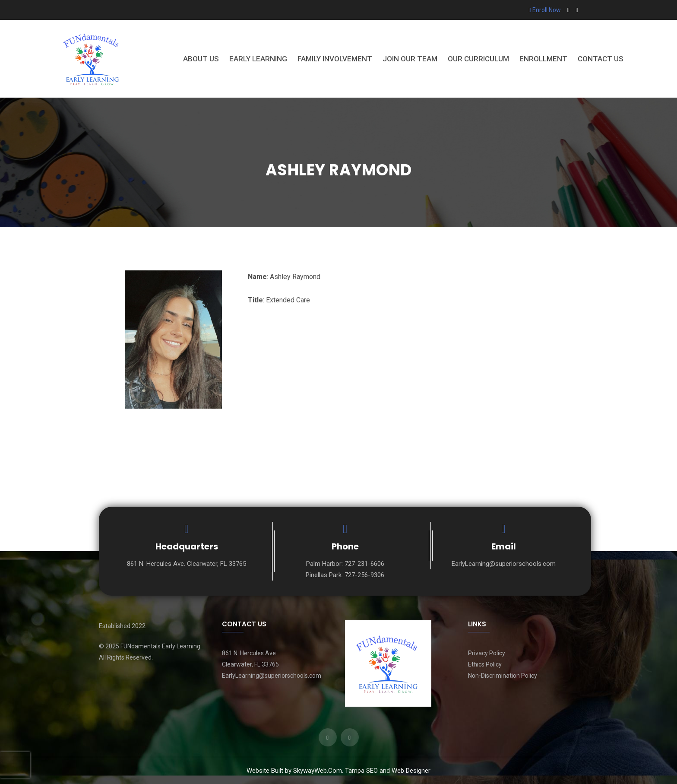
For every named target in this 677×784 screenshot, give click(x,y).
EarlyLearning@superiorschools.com (504, 564)
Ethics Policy (485, 664)
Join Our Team (410, 59)
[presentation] (15, 765)
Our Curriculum (478, 59)
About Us (201, 59)
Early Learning (258, 59)
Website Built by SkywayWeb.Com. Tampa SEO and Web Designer (338, 771)
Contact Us (601, 59)
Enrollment (543, 59)
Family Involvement (335, 59)
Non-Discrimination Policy (503, 676)
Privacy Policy (487, 653)
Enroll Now (545, 10)
